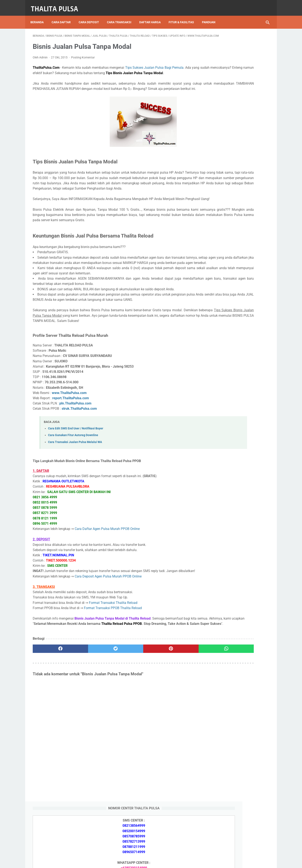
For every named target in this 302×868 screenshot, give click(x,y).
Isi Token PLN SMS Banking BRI (234, 522)
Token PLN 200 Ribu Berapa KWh (235, 492)
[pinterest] (132, 707)
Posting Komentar (83, 58)
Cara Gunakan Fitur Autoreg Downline (73, 478)
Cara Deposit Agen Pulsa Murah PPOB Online (108, 624)
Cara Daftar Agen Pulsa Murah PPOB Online (107, 572)
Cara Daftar (63, 17)
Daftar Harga (152, 17)
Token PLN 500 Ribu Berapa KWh (235, 482)
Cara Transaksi (121, 17)
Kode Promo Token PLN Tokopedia (236, 660)
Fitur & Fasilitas (184, 17)
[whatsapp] (171, 707)
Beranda (39, 17)
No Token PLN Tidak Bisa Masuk (234, 532)
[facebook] (53, 707)
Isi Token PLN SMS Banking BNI (234, 512)
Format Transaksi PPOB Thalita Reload (113, 656)
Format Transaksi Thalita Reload (113, 651)
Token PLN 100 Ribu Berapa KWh (235, 502)
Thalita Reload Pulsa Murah (137, 861)
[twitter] (92, 707)
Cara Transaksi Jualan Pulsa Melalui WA (75, 485)
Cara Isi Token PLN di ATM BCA (234, 645)
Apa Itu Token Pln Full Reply (231, 457)
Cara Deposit (91, 17)
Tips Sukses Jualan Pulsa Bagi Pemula (154, 68)
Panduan (211, 17)
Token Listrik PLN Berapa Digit (233, 652)
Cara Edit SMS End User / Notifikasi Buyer (76, 471)
